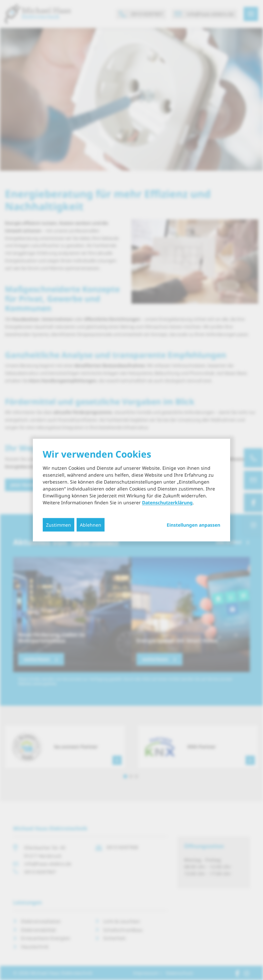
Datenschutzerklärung (167, 503)
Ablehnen (91, 525)
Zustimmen (59, 525)
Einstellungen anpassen (193, 525)
